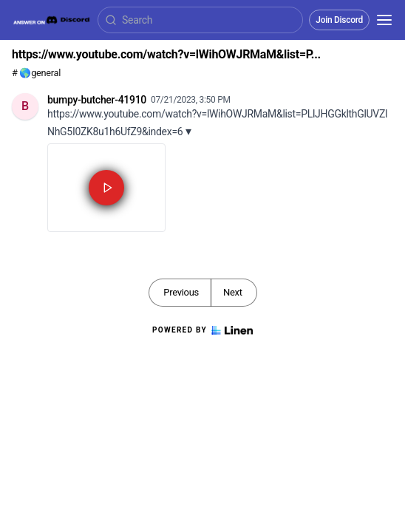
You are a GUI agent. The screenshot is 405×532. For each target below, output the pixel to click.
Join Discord (339, 20)
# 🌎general (36, 73)
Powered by (202, 330)
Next (233, 292)
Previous (181, 292)
